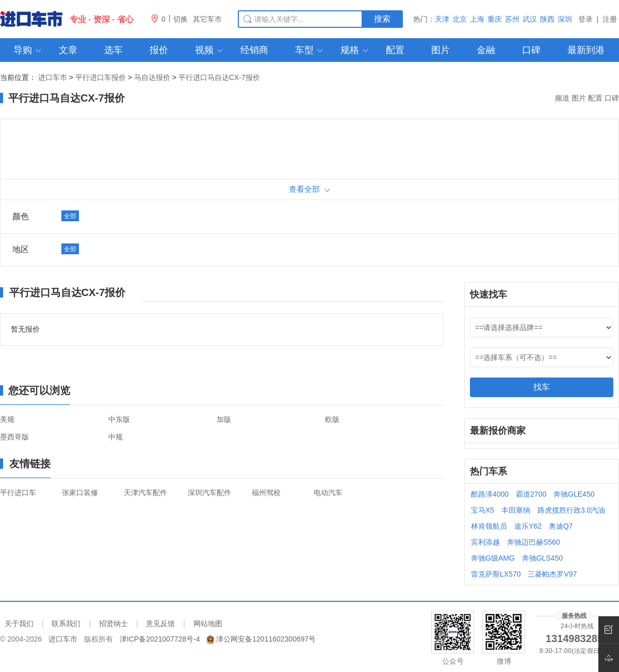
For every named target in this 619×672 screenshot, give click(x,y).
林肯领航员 (489, 526)
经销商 (254, 50)
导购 (28, 50)
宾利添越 (485, 542)
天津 (442, 19)
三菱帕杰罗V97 (552, 574)
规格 (355, 50)
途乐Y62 (528, 526)
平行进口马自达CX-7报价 (219, 77)
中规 (116, 437)
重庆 (495, 19)
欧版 (332, 419)
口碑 (531, 50)
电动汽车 (328, 493)
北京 (460, 19)
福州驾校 (266, 493)
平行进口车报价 (101, 77)
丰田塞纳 (516, 510)
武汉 (530, 19)
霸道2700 (531, 494)
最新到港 (586, 50)
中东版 (119, 419)
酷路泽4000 (490, 494)
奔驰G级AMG (493, 558)
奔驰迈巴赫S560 (534, 542)
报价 (159, 50)
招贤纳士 (113, 624)
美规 (7, 419)
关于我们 (19, 624)
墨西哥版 (14, 437)
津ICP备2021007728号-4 (160, 639)
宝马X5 (483, 510)
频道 (562, 98)
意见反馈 (160, 624)
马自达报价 (152, 77)
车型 (310, 50)
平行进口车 (18, 493)
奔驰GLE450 (574, 494)
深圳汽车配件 (209, 493)
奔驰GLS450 (542, 558)
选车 (113, 50)
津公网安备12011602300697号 (266, 639)
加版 (224, 419)
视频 (210, 50)
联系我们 (66, 624)
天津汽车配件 (145, 493)
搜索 (382, 19)
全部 (70, 216)
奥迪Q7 (561, 526)
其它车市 (207, 19)
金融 (486, 50)
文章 (68, 50)
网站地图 (208, 624)
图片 (441, 50)
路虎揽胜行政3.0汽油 (571, 510)
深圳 (565, 19)
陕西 (547, 19)
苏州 (512, 19)
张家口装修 (80, 493)
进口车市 (53, 77)
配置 (395, 50)
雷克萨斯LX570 (496, 574)
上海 (477, 19)
